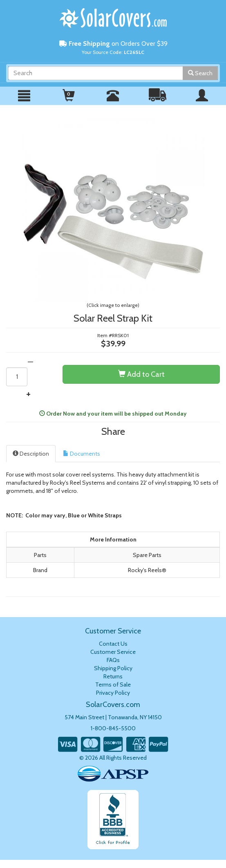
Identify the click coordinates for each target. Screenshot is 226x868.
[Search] (96, 73)
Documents (82, 454)
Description (31, 454)
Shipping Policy (113, 668)
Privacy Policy (113, 693)
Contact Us (113, 644)
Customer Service (113, 652)
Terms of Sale (113, 685)
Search (200, 73)
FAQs (113, 660)
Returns (113, 676)
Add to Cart (141, 374)
